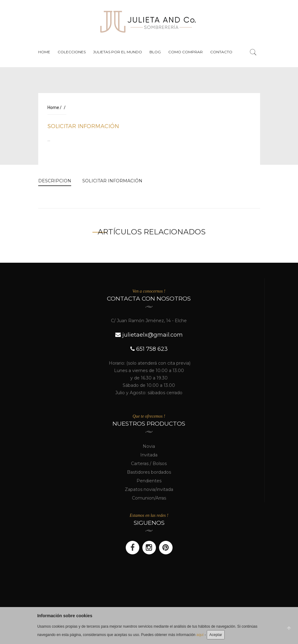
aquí (200, 635)
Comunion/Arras (149, 498)
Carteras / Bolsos (149, 464)
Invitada (149, 455)
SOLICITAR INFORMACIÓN (83, 126)
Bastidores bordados (149, 472)
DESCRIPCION (55, 181)
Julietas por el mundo (118, 52)
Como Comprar (186, 52)
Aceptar (216, 635)
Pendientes (149, 481)
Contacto (221, 52)
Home (44, 52)
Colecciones (72, 52)
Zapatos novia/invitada (149, 489)
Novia (149, 446)
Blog (155, 52)
